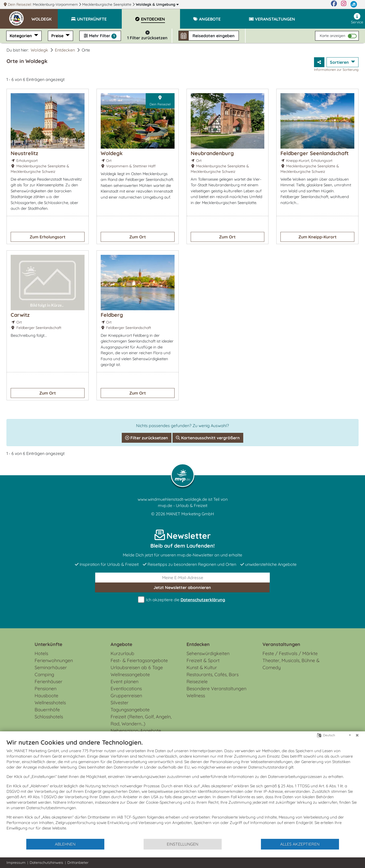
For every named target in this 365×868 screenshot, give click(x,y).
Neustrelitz (24, 153)
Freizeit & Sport (203, 660)
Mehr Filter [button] (100, 36)
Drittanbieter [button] (78, 863)
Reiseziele (197, 682)
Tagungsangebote (130, 710)
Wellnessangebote (130, 674)
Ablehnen (65, 844)
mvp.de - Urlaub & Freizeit (183, 505)
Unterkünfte (48, 644)
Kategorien (21, 36)
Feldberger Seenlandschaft (315, 153)
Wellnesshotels (50, 703)
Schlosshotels (49, 717)
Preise (58, 36)
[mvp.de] (354, 4)
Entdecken (65, 50)
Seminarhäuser (51, 667)
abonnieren (182, 587)
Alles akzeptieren (300, 844)
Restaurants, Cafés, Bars (213, 674)
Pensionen (46, 689)
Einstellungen (182, 844)
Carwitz (20, 315)
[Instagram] (344, 4)
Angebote (121, 644)
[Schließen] (357, 735)
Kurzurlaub (122, 653)
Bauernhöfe (47, 710)
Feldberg (112, 315)
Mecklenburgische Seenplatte (107, 4)
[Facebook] (334, 4)
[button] (45, 17)
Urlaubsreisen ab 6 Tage (137, 667)
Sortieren (340, 62)
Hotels (41, 653)
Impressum (16, 863)
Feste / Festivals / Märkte (290, 653)
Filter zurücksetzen (147, 438)
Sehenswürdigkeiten (208, 653)
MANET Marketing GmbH (190, 514)
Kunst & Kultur (202, 667)
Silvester (120, 703)
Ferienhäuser (49, 682)
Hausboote (46, 696)
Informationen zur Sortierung (336, 69)
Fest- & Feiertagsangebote (139, 660)
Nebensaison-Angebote (136, 731)
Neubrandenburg (212, 153)
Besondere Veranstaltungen (216, 689)
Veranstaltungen (281, 644)
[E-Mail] (183, 578)
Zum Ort (138, 237)
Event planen (124, 682)
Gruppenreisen (126, 696)
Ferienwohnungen (54, 660)
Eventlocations (126, 689)
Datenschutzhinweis (46, 863)
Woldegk (157, 4)
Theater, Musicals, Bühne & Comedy (291, 664)
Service (357, 19)
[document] (182, 788)
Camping (44, 674)
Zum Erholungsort (48, 237)
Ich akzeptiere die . (183, 600)
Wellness (196, 696)
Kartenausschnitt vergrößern (208, 438)
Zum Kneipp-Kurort (318, 237)
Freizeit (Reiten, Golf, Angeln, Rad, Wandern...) (141, 720)
